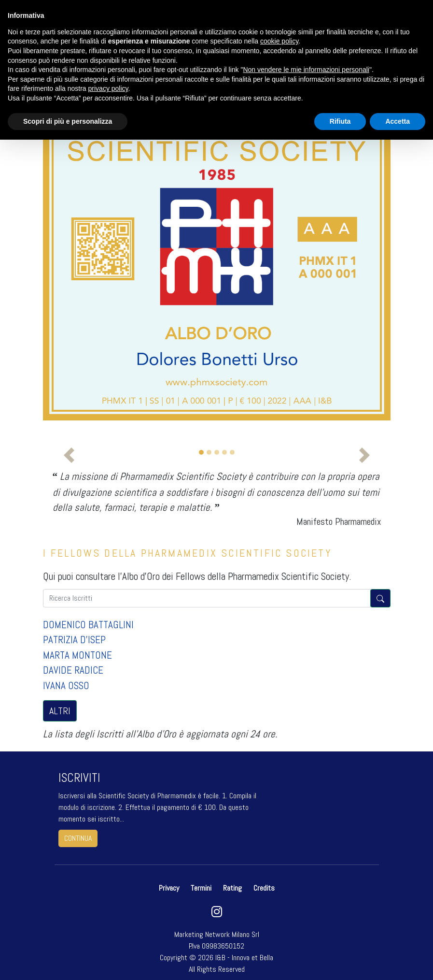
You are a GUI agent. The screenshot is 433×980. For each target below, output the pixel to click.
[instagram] (216, 914)
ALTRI (60, 711)
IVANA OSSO (66, 685)
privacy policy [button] (108, 88)
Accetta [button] (398, 121)
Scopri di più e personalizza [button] (68, 121)
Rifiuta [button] (340, 121)
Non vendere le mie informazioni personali (306, 70)
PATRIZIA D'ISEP (74, 640)
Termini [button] (201, 888)
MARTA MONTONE (77, 655)
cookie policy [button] (279, 41)
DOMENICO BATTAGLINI (88, 625)
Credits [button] (264, 888)
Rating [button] (232, 888)
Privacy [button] (170, 888)
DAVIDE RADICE (73, 670)
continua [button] (78, 838)
